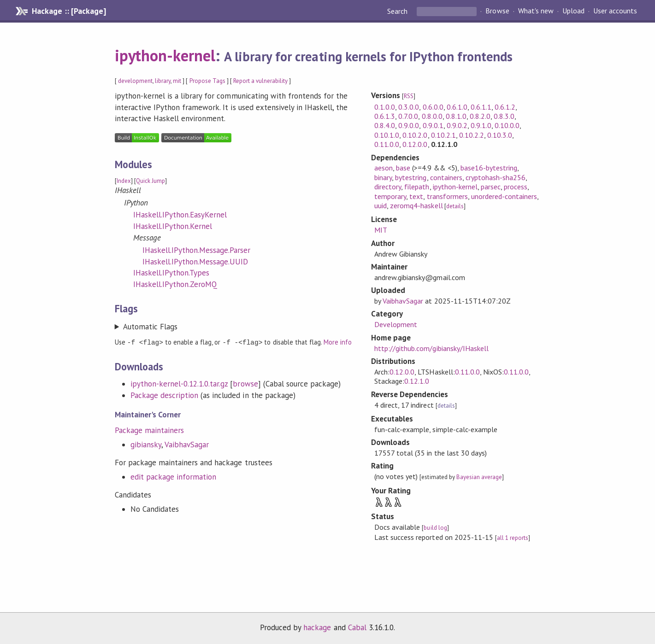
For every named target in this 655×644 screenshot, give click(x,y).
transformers (447, 196)
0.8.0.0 (432, 116)
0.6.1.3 (385, 116)
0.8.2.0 (480, 116)
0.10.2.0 (415, 135)
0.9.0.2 (457, 125)
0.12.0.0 (415, 144)
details (455, 206)
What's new (536, 11)
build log (435, 528)
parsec (491, 187)
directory (388, 187)
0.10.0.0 (507, 125)
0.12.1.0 (417, 381)
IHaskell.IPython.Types (171, 273)
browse (245, 383)
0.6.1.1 (481, 107)
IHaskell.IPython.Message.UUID (195, 262)
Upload (573, 11)
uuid (381, 205)
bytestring (411, 177)
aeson (384, 168)
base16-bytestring (489, 168)
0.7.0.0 (408, 116)
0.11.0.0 (387, 144)
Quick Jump (150, 181)
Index (124, 181)
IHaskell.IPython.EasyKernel (180, 215)
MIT (381, 230)
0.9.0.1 (433, 125)
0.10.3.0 (500, 135)
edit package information (174, 476)
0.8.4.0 (385, 125)
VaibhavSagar (187, 444)
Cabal (357, 627)
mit (177, 81)
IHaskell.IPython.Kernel (173, 226)
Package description (164, 395)
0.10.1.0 (387, 135)
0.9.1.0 (481, 125)
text (416, 196)
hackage (317, 627)
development (135, 81)
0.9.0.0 (409, 125)
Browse (497, 11)
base (403, 168)
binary (383, 177)
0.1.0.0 (385, 107)
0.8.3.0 (504, 116)
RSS (409, 96)
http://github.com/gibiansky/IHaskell (431, 348)
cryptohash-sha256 (496, 177)
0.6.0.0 (433, 107)
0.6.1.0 (457, 107)
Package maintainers (149, 430)
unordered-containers (504, 196)
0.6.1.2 (505, 107)
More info (338, 342)
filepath (417, 187)
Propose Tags (207, 81)
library (163, 81)
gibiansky (146, 444)
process (516, 187)
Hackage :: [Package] (69, 11)
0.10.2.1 (443, 135)
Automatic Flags (150, 327)
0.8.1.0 (456, 116)
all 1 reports (513, 538)
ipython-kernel (165, 55)
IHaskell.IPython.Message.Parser (197, 250)
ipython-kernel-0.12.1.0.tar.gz (179, 383)
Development (396, 324)
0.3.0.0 (409, 107)
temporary (390, 196)
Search (398, 11)
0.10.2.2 (472, 135)
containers (446, 177)
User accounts (615, 11)
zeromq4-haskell (416, 205)
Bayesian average (479, 477)
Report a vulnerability (261, 81)
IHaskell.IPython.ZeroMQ (175, 284)
